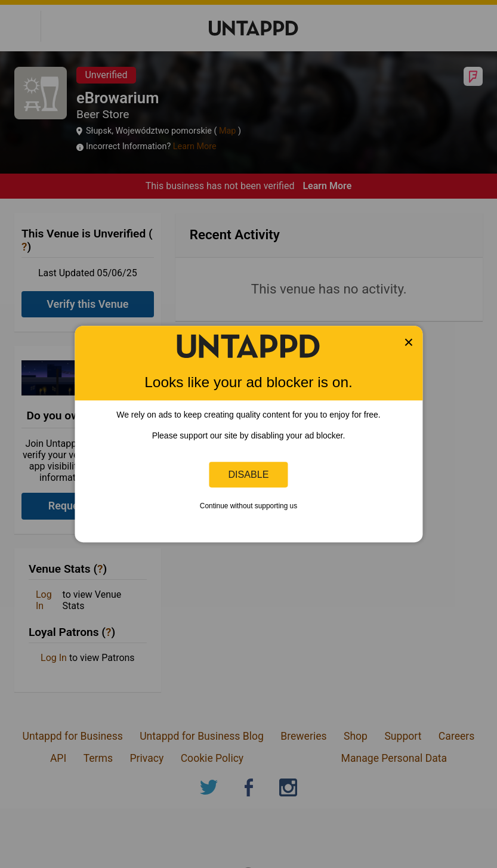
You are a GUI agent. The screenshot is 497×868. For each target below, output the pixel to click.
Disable (249, 474)
